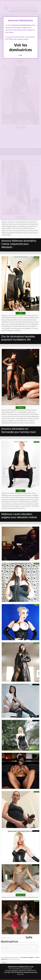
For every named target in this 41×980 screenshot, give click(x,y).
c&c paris (34, 946)
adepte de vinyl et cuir (7, 938)
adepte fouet (8, 944)
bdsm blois (23, 946)
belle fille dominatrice (11, 951)
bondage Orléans (28, 953)
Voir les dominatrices (21, 47)
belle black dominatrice (17, 953)
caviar (11, 948)
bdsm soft (28, 946)
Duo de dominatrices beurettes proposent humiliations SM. (18, 338)
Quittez (20, 55)
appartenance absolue (24, 942)
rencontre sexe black (27, 957)
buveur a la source (6, 946)
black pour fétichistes (20, 938)
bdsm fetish (24, 950)
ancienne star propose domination (27, 951)
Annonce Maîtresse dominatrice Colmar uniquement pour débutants (19, 244)
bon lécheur (7, 953)
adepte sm (30, 944)
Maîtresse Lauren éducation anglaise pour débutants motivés (19, 516)
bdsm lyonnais (28, 948)
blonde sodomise (16, 946)
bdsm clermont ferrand (14, 950)
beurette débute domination (19, 944)
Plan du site (21, 974)
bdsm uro (36, 944)
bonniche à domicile (19, 948)
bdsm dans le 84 (31, 950)
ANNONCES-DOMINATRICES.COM (21, 967)
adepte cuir (36, 953)
